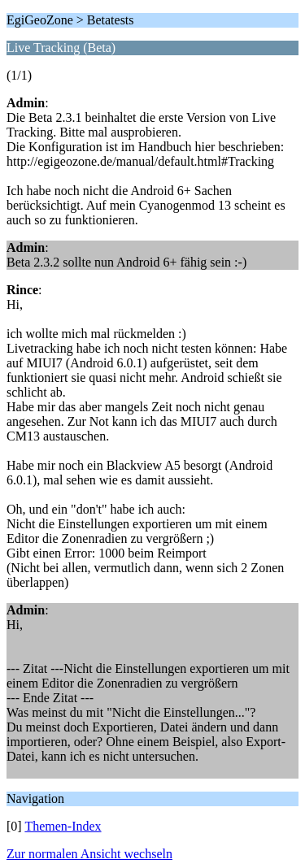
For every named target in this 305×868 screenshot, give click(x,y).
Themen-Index (63, 826)
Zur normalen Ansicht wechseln (89, 854)
